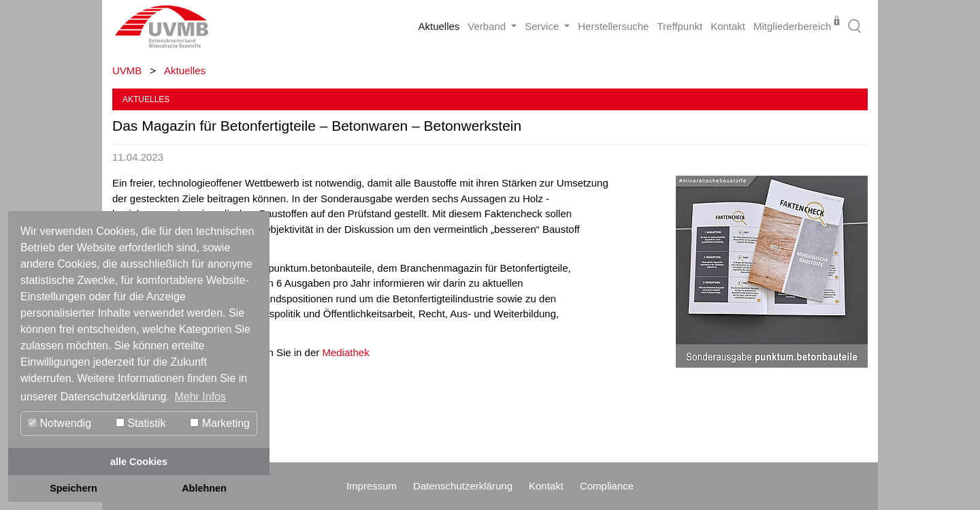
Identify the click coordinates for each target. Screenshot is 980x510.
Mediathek (345, 352)
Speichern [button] (73, 488)
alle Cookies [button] (139, 462)
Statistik (141, 423)
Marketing (220, 423)
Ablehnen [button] (204, 488)
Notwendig (60, 423)
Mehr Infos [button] (200, 397)
